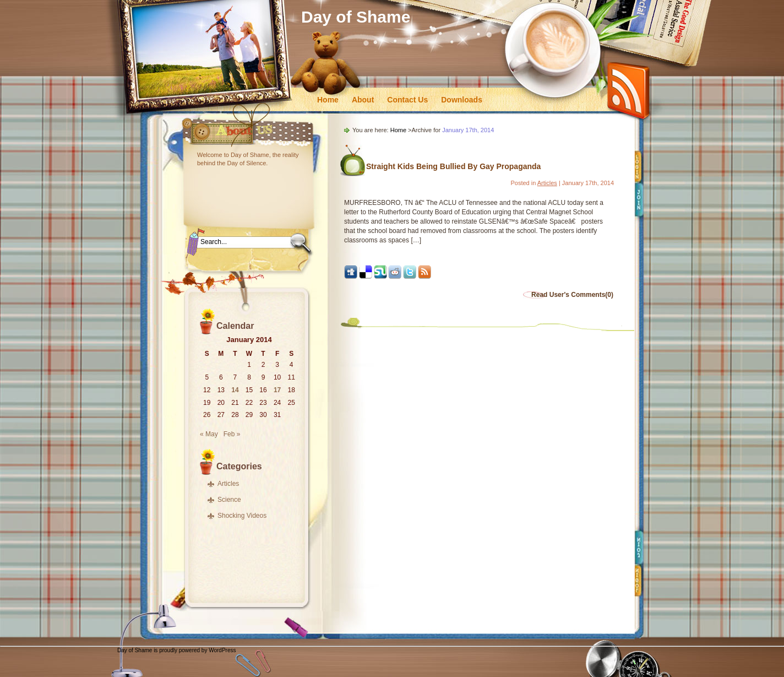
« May (209, 434)
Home (328, 100)
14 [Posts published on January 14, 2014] (235, 390)
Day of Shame (356, 17)
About (363, 100)
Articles (228, 484)
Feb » (232, 434)
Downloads (462, 100)
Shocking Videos (242, 516)
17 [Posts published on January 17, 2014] (277, 390)
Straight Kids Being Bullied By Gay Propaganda (453, 166)
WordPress (222, 650)
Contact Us (407, 100)
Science (229, 500)
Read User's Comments (572, 295)
